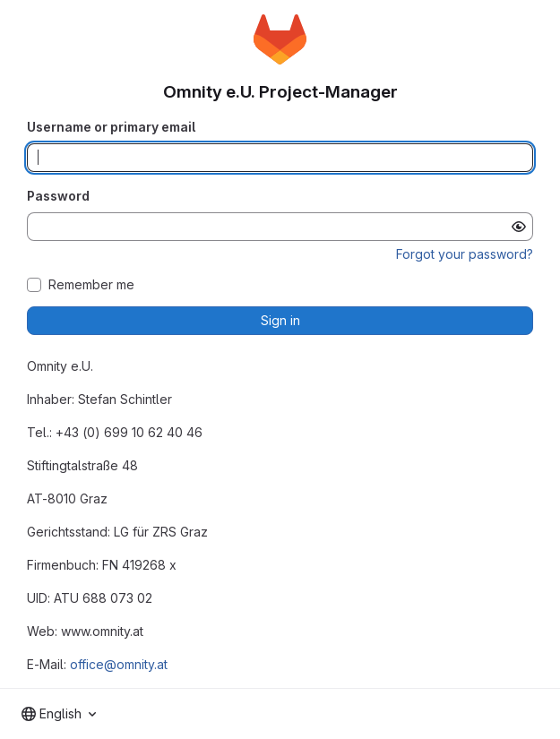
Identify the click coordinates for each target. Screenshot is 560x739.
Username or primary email (111, 127)
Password (58, 196)
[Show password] (519, 227)
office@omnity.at (119, 664)
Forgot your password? (465, 254)
